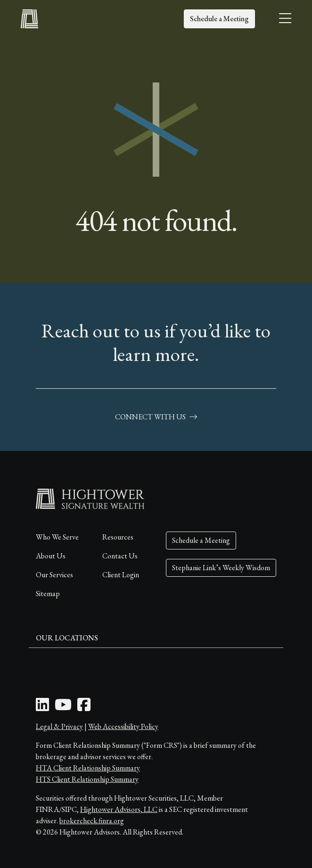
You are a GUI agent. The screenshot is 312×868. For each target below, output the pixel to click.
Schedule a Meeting (219, 19)
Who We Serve (57, 537)
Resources (118, 537)
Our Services (54, 575)
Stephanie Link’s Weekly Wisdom (221, 568)
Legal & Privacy (59, 726)
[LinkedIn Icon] (42, 708)
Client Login (121, 575)
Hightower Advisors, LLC (119, 809)
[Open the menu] (285, 19)
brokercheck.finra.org (92, 821)
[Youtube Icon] (63, 708)
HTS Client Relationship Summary (87, 779)
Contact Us (120, 556)
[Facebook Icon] (84, 708)
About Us (51, 556)
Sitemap (48, 594)
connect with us (156, 417)
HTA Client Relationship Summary (88, 768)
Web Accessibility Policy (123, 726)
